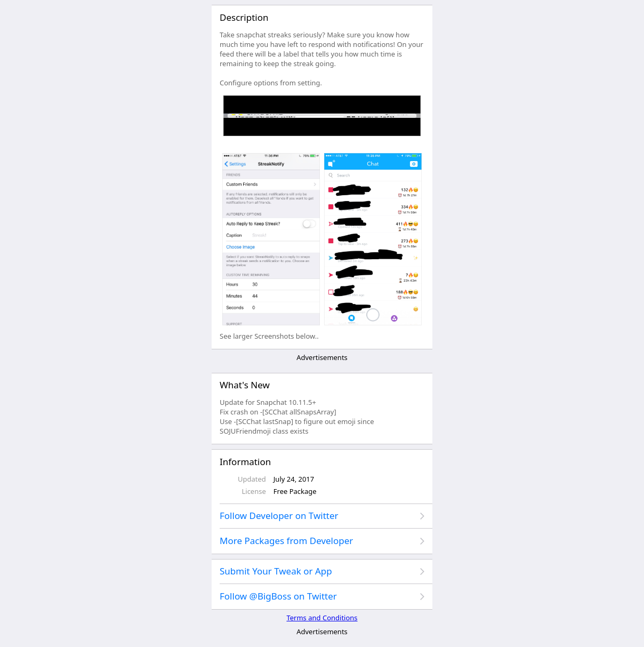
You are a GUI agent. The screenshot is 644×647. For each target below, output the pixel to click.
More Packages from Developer (286, 541)
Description (244, 17)
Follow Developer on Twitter (279, 516)
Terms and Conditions (322, 618)
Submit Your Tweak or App (276, 571)
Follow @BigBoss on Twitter (278, 596)
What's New (245, 385)
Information (245, 462)
